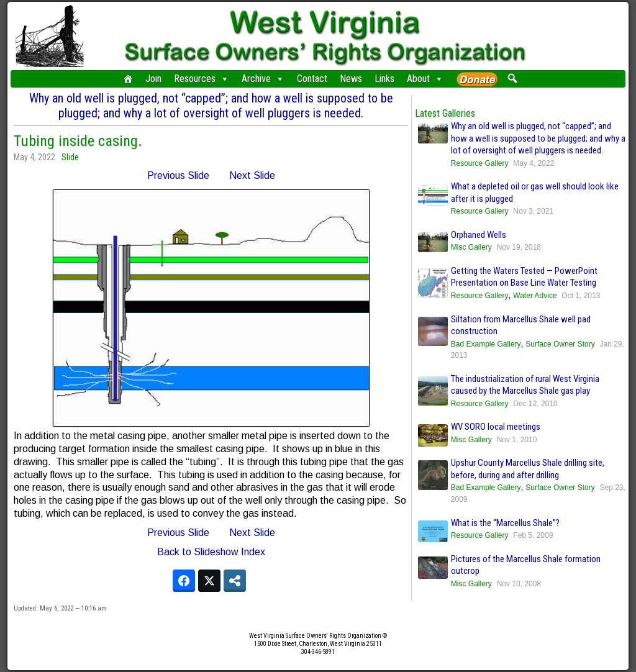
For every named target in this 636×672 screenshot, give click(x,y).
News (351, 79)
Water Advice (535, 296)
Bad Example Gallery (486, 344)
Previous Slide (178, 175)
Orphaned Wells (479, 235)
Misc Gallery (471, 247)
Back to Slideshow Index (211, 552)
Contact (312, 79)
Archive (263, 79)
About (425, 79)
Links (384, 79)
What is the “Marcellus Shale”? (505, 523)
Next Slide (252, 175)
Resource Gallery (480, 163)
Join (153, 79)
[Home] (128, 79)
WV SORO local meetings (496, 427)
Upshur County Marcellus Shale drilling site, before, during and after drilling (528, 469)
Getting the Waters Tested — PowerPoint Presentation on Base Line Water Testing (524, 277)
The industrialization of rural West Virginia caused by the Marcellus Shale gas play (525, 385)
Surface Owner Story (560, 344)
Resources (202, 79)
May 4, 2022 (34, 157)
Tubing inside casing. (78, 141)
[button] (512, 78)
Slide (70, 157)
